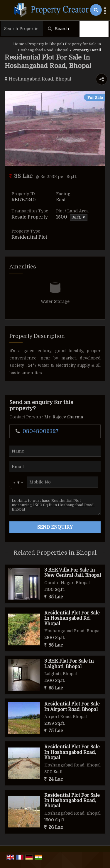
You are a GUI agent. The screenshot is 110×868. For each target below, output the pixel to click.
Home (19, 44)
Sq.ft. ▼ (78, 217)
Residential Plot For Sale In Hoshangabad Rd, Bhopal (72, 618)
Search (58, 28)
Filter (94, 29)
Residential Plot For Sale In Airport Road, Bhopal (72, 707)
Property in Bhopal (45, 44)
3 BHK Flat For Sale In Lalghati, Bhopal (69, 664)
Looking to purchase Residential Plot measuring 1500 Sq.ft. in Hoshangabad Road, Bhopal (55, 505)
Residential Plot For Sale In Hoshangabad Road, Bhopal (72, 752)
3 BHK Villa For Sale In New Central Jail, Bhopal (73, 573)
